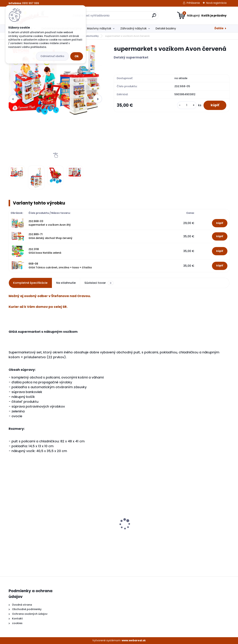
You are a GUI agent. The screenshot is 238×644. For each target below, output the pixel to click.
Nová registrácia (216, 3)
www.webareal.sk (134, 640)
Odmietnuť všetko (52, 56)
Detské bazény (166, 28)
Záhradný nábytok (133, 28)
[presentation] (13, 99)
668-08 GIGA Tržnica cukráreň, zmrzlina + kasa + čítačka (60, 266)
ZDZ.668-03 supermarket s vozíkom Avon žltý (50, 223)
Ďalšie (219, 28)
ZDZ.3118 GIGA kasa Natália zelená (45, 251)
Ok (77, 56)
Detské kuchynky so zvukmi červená (142, 528)
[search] (154, 17)
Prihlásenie (193, 3)
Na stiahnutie (66, 283)
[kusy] (187, 105)
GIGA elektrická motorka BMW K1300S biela (88, 530)
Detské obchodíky (88, 36)
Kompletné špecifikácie (30, 283)
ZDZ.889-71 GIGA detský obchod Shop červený (50, 236)
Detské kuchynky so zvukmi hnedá (35, 528)
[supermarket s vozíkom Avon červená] (55, 80)
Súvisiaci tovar (99, 283)
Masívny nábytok (99, 28)
